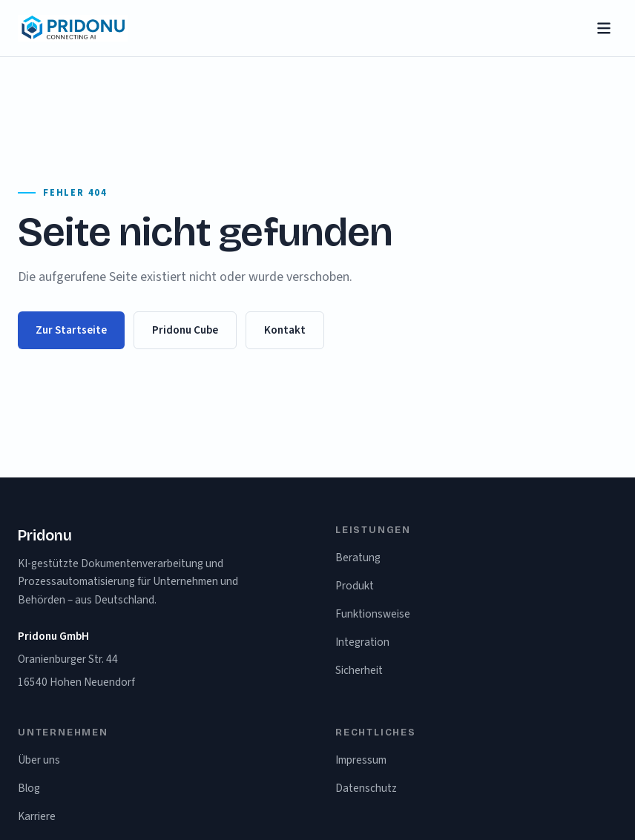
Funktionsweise (373, 614)
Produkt (355, 586)
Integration (362, 642)
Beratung (358, 558)
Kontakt (285, 330)
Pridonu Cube (185, 330)
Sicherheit (359, 670)
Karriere (37, 816)
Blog (29, 788)
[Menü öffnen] (604, 28)
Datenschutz (366, 788)
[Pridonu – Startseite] (73, 28)
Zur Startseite (71, 330)
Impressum (361, 760)
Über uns (39, 760)
